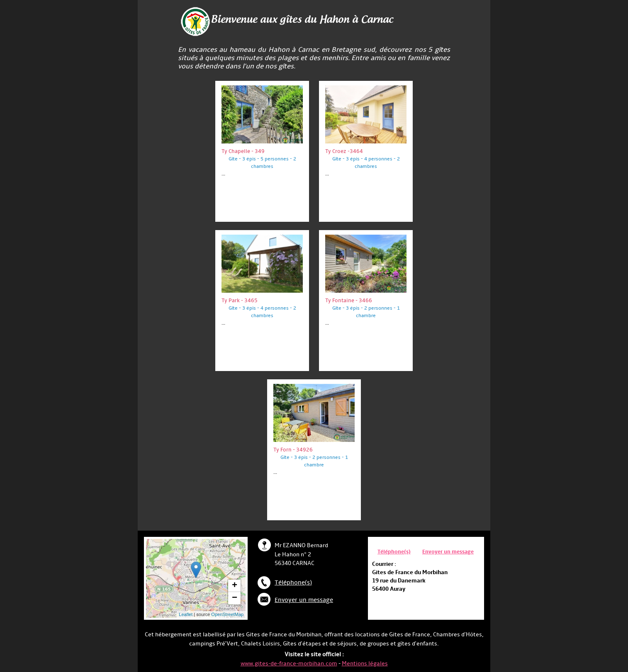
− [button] (235, 598)
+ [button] (235, 586)
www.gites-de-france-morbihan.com (289, 664)
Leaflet (186, 614)
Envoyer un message (304, 600)
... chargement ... (210, 578)
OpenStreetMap (227, 614)
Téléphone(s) (293, 583)
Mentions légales (365, 664)
